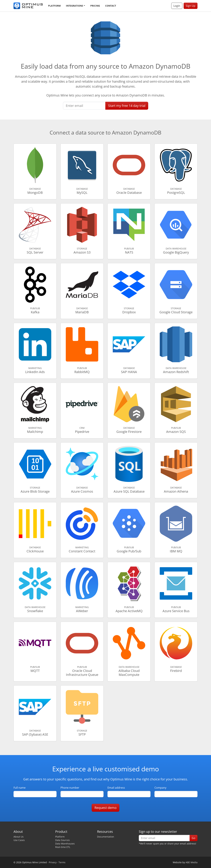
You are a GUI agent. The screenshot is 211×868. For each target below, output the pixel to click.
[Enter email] (84, 106)
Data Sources (62, 840)
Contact (111, 6)
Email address (116, 788)
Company (160, 788)
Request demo (105, 808)
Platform (54, 6)
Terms (62, 862)
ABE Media (192, 862)
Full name (20, 788)
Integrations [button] (75, 6)
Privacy (53, 862)
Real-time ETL (63, 847)
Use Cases (19, 840)
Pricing (95, 6)
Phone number (70, 788)
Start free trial (127, 106)
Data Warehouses (65, 844)
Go (194, 838)
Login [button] (177, 6)
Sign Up (191, 6)
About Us (19, 837)
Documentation (106, 837)
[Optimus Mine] (28, 6)
